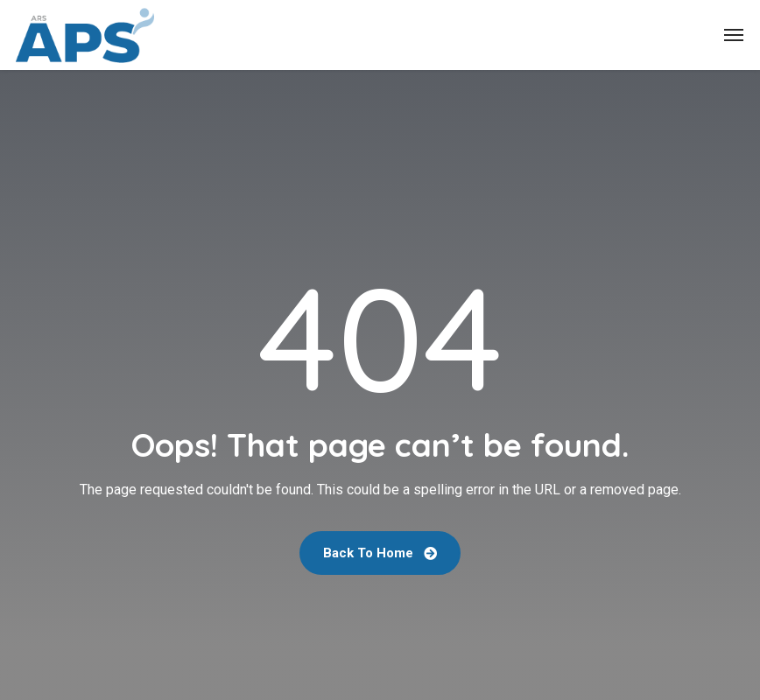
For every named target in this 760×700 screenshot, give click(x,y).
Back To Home (380, 553)
